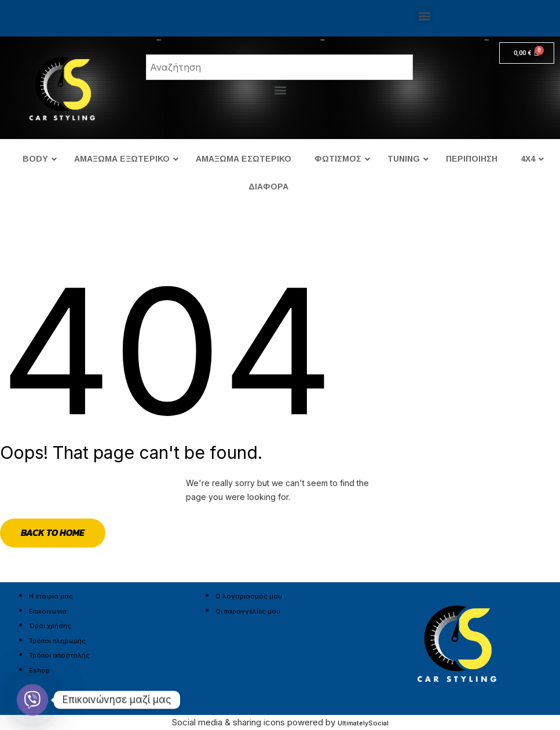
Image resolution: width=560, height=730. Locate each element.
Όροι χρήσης (50, 626)
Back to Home (53, 532)
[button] (424, 15)
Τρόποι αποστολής (59, 655)
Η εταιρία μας (51, 596)
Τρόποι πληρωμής (57, 641)
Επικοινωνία (48, 611)
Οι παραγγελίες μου (248, 611)
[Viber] (32, 700)
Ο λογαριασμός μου (249, 596)
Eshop (39, 670)
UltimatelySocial (363, 723)
